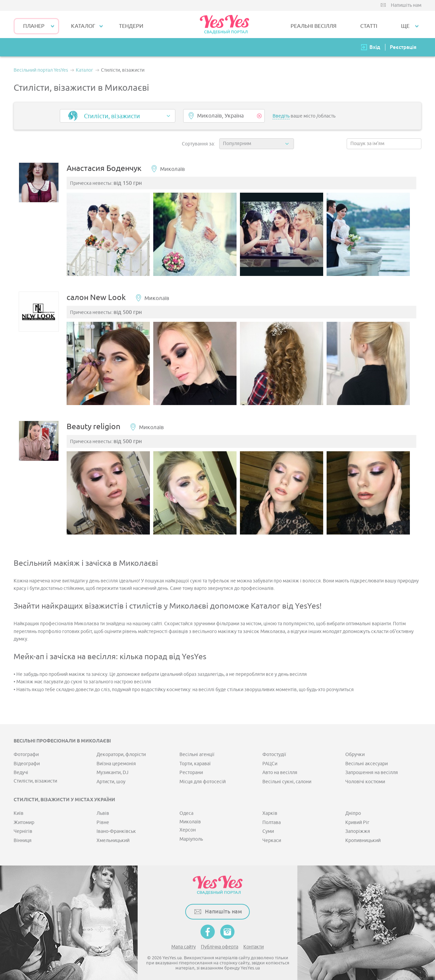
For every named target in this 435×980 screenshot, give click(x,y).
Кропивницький (363, 838)
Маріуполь (191, 836)
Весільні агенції (197, 752)
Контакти (254, 944)
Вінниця (23, 838)
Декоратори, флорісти (121, 752)
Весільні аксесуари (367, 761)
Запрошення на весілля (372, 770)
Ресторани (191, 770)
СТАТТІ (369, 26)
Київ (19, 811)
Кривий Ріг (357, 820)
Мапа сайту (184, 944)
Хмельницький (113, 838)
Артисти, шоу (111, 779)
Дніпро (353, 811)
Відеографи (27, 761)
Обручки (355, 752)
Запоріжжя (358, 829)
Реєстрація (403, 47)
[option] (112, 236)
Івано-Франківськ (116, 829)
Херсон (188, 827)
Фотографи (26, 752)
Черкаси (272, 838)
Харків (270, 811)
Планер (34, 26)
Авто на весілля (280, 770)
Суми (268, 829)
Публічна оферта (220, 944)
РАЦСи (270, 761)
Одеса (186, 811)
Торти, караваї (195, 761)
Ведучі (21, 770)
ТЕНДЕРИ (131, 26)
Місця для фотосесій (203, 779)
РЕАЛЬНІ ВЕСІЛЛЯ (314, 26)
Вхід (375, 47)
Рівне (103, 820)
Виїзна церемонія (116, 761)
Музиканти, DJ (112, 770)
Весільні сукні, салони (287, 779)
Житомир (24, 820)
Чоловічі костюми (365, 779)
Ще (405, 26)
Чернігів (23, 829)
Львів (103, 811)
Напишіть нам (406, 5)
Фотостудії (274, 752)
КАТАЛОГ (83, 26)
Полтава (272, 820)
